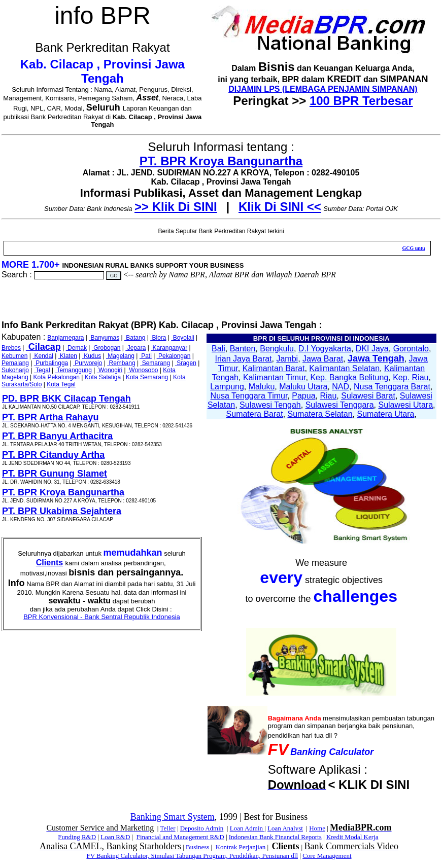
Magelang (120, 356)
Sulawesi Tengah (270, 405)
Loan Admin (247, 828)
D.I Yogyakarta (325, 349)
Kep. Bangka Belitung (349, 377)
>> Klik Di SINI (176, 207)
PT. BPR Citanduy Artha (53, 455)
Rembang (121, 363)
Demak (76, 348)
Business (197, 847)
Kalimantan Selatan (344, 368)
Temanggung (73, 370)
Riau (328, 396)
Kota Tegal (61, 384)
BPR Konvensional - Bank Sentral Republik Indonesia (102, 617)
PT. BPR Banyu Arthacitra (57, 436)
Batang (135, 338)
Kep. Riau (411, 377)
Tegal (42, 370)
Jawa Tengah (376, 358)
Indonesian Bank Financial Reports (275, 837)
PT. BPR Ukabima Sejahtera (62, 511)
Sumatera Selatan (320, 414)
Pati (146, 356)
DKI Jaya (372, 349)
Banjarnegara (65, 338)
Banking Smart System (173, 817)
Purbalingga (51, 363)
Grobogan (106, 348)
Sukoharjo (15, 370)
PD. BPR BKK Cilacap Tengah (66, 399)
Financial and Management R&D (180, 837)
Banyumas (104, 338)
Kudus (92, 356)
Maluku (262, 387)
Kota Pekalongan (57, 377)
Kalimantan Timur (275, 377)
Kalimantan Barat (274, 368)
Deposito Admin (202, 828)
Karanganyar (169, 348)
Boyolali (182, 338)
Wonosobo (143, 370)
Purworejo (88, 363)
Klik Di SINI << (280, 207)
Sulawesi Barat (368, 396)
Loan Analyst (285, 828)
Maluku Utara (303, 387)
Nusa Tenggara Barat (392, 387)
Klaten (68, 356)
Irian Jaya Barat (244, 359)
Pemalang (15, 363)
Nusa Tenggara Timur (249, 396)
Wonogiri (110, 370)
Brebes (11, 348)
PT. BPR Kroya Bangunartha (221, 161)
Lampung (227, 387)
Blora (158, 338)
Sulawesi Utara (405, 405)
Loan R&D (115, 837)
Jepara (135, 348)
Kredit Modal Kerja (352, 837)
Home (317, 828)
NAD (341, 387)
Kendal (43, 356)
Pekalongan (174, 356)
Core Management (327, 856)
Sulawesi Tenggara (340, 405)
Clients (49, 563)
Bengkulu (277, 349)
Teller (167, 828)
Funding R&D (77, 837)
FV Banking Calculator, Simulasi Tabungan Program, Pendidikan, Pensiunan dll (192, 856)
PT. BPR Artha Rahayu (50, 417)
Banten (243, 349)
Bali (218, 349)
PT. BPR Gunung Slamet (55, 474)
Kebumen (14, 356)
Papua (303, 396)
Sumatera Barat (255, 414)
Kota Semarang (147, 377)
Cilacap (43, 347)
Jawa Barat (323, 359)
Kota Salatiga (103, 377)
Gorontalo (411, 349)
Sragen (186, 363)
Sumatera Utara (385, 414)
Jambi (287, 359)
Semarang (155, 363)
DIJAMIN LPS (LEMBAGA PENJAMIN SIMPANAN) (323, 89)
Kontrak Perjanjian (241, 847)
